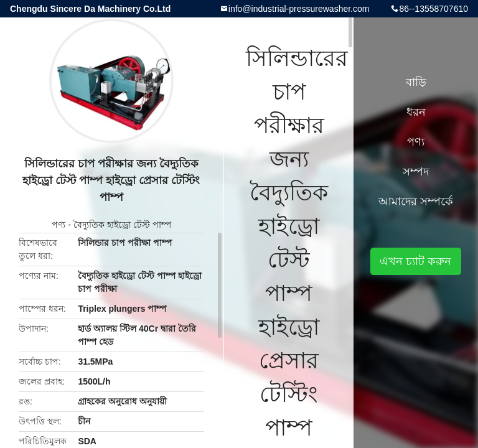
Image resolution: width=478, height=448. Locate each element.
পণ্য (59, 225)
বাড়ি (416, 82)
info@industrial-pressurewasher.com (299, 9)
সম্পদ (416, 172)
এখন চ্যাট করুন (415, 261)
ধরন (416, 112)
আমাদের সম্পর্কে (416, 202)
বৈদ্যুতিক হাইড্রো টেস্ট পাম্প (122, 225)
